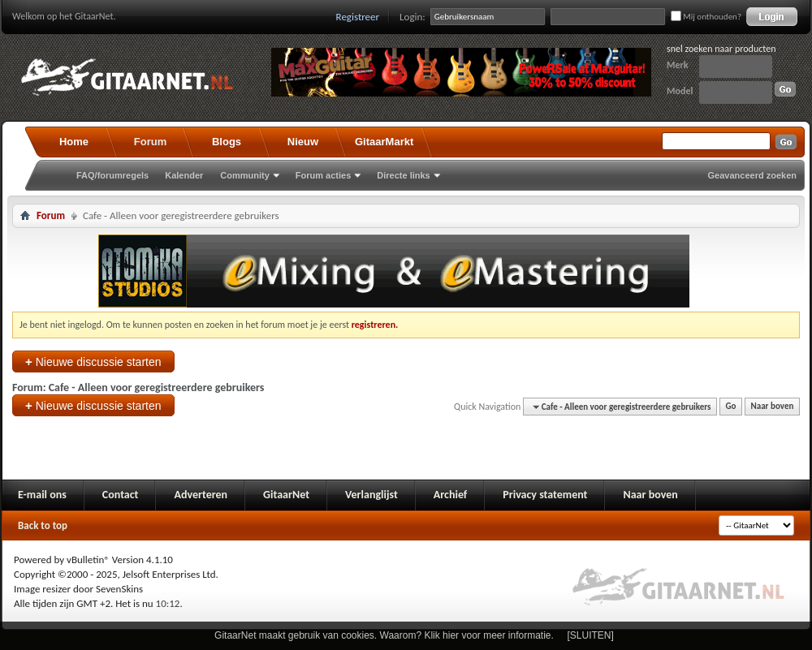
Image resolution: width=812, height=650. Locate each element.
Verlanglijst (371, 495)
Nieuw (303, 142)
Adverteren (201, 495)
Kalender (184, 175)
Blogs (227, 142)
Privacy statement (545, 495)
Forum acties (323, 175)
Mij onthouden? (706, 17)
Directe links (403, 175)
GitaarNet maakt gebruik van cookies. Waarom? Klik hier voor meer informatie (382, 635)
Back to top (43, 525)
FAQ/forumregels (112, 175)
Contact (121, 495)
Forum (150, 142)
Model (680, 91)
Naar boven (773, 407)
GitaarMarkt (384, 142)
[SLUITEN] (591, 635)
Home (74, 142)
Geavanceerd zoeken (752, 175)
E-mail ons (42, 495)
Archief (450, 495)
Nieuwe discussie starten (93, 362)
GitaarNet (286, 495)
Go (731, 407)
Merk (678, 65)
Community (245, 175)
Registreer (358, 17)
